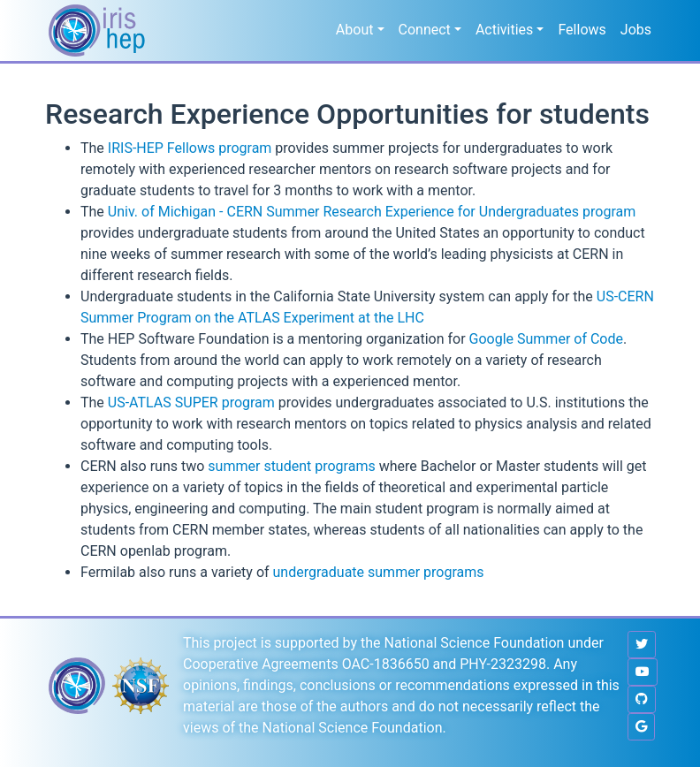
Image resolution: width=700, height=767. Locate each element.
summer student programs (291, 466)
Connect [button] (425, 30)
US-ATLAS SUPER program (191, 402)
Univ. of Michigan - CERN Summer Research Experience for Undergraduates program (372, 212)
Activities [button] (504, 30)
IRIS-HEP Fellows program (190, 148)
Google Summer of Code (546, 339)
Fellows (582, 30)
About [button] (355, 30)
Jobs (636, 30)
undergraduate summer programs (379, 572)
